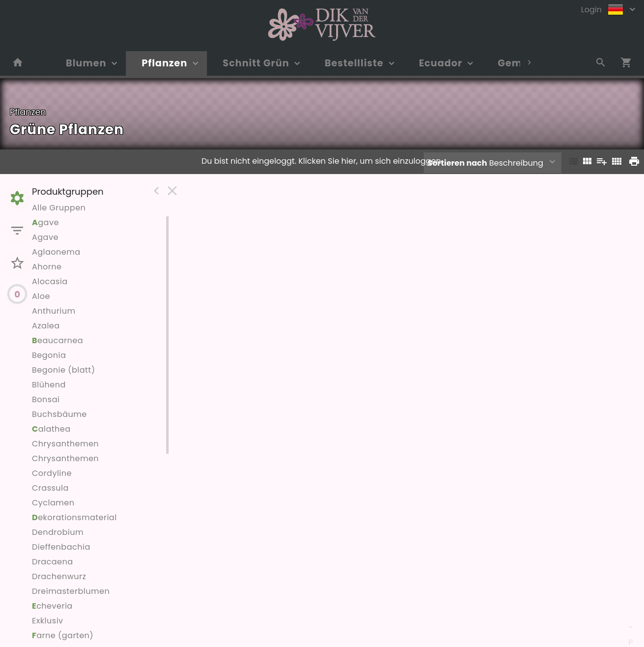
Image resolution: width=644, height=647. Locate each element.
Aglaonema (56, 252)
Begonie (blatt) (63, 370)
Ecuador (440, 63)
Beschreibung (485, 163)
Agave (45, 237)
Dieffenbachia (61, 547)
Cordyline (52, 473)
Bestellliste (354, 63)
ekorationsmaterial (74, 517)
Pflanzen (164, 63)
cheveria (52, 606)
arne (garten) (63, 635)
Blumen (86, 63)
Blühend (49, 385)
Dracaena (53, 562)
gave (45, 222)
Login (591, 10)
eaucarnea (58, 340)
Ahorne (47, 267)
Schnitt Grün (256, 63)
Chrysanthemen (65, 444)
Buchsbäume (59, 414)
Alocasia (50, 281)
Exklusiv (48, 621)
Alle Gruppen (59, 208)
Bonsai (46, 399)
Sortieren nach (457, 163)
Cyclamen (53, 503)
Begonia (49, 355)
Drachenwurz (59, 576)
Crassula (50, 488)
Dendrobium (58, 532)
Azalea (46, 326)
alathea (51, 429)
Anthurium (54, 311)
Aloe (41, 296)
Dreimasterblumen (71, 591)
